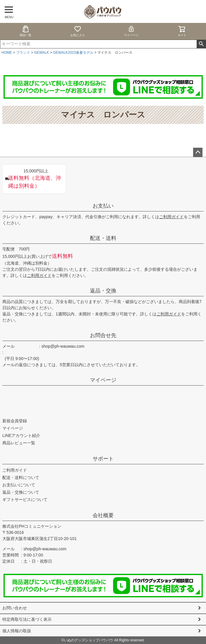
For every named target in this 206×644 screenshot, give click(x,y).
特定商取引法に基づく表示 (27, 619)
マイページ (131, 31)
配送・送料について (21, 477)
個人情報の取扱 (17, 631)
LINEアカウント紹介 (21, 436)
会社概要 (103, 515)
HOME (7, 53)
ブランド (23, 53)
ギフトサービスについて (25, 500)
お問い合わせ (15, 608)
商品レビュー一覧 (19, 443)
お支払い (103, 206)
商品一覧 (25, 31)
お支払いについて (19, 485)
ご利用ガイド (171, 217)
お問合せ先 (103, 335)
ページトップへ (198, 152)
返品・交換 (103, 291)
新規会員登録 (15, 421)
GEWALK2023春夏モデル (73, 53)
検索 (201, 44)
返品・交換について (21, 492)
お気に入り (78, 31)
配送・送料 (103, 238)
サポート (103, 459)
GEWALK (41, 53)
